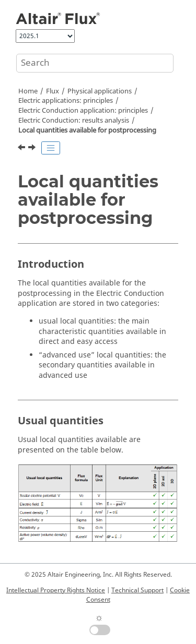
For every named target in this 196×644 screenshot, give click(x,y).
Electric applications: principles (66, 101)
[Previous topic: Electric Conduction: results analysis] (22, 149)
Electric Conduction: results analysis (74, 121)
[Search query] (95, 63)
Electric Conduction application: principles (83, 111)
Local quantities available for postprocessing (87, 130)
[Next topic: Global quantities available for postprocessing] (33, 149)
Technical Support (137, 590)
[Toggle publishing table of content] (51, 148)
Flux (53, 91)
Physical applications (100, 91)
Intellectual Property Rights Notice (56, 590)
